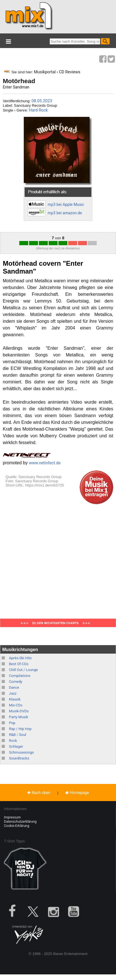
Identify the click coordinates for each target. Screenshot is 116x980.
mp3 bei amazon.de (65, 213)
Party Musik (19, 717)
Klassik (15, 699)
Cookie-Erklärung (17, 826)
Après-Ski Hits (20, 658)
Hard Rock (38, 110)
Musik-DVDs (19, 711)
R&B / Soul (17, 735)
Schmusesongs (21, 752)
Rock (13, 741)
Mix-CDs (16, 705)
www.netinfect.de (45, 463)
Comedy (16, 682)
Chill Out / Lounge (23, 670)
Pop (12, 723)
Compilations (20, 676)
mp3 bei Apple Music (66, 204)
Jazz (13, 693)
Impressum (12, 817)
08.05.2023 (42, 101)
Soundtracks (19, 758)
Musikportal (45, 72)
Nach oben (39, 793)
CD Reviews (70, 72)
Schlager (16, 746)
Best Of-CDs (19, 664)
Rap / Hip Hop (20, 729)
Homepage (77, 793)
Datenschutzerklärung (20, 822)
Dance (14, 687)
